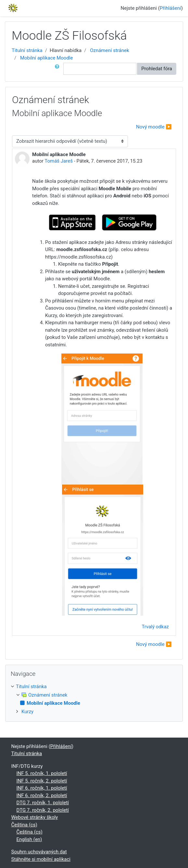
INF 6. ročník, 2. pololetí (42, 795)
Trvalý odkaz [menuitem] (155, 627)
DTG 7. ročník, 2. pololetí (43, 810)
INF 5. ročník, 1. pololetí (42, 773)
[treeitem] (94, 687)
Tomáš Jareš (59, 161)
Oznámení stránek (109, 50)
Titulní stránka (27, 50)
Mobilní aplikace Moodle (47, 58)
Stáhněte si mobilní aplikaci (41, 859)
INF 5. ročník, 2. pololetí (42, 781)
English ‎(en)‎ (29, 839)
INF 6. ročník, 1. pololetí (42, 788)
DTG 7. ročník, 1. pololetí (43, 803)
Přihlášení (170, 8)
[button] (58, 69)
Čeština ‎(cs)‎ (24, 825)
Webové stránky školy (35, 817)
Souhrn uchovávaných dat (39, 852)
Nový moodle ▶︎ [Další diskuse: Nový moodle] (154, 127)
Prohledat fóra (157, 69)
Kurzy (27, 712)
